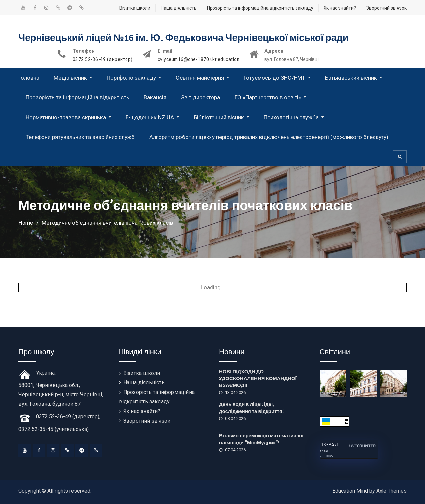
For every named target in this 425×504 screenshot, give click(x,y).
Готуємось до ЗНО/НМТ (275, 78)
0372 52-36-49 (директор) (103, 60)
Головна (29, 78)
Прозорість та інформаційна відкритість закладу (260, 8)
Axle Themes (391, 491)
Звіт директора (201, 97)
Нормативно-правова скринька (66, 117)
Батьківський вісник (351, 78)
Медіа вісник (70, 78)
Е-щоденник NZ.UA (150, 117)
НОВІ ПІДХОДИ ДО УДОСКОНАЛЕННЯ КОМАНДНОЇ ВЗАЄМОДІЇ (258, 378)
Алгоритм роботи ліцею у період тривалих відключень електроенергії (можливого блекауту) (269, 137)
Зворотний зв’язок (386, 8)
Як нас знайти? (340, 8)
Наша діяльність (179, 8)
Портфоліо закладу (131, 78)
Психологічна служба (291, 117)
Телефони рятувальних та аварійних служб (80, 137)
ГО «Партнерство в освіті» (268, 97)
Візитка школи (135, 8)
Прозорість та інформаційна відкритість (77, 97)
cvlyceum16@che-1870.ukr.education (200, 60)
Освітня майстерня (200, 78)
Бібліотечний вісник (219, 117)
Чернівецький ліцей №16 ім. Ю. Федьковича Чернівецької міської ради (192, 38)
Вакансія (155, 97)
